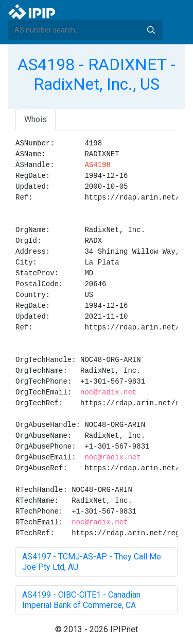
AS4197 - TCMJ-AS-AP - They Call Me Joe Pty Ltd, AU (92, 562)
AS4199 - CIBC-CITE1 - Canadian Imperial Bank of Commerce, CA (81, 600)
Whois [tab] (36, 119)
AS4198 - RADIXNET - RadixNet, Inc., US (97, 74)
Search (151, 30)
